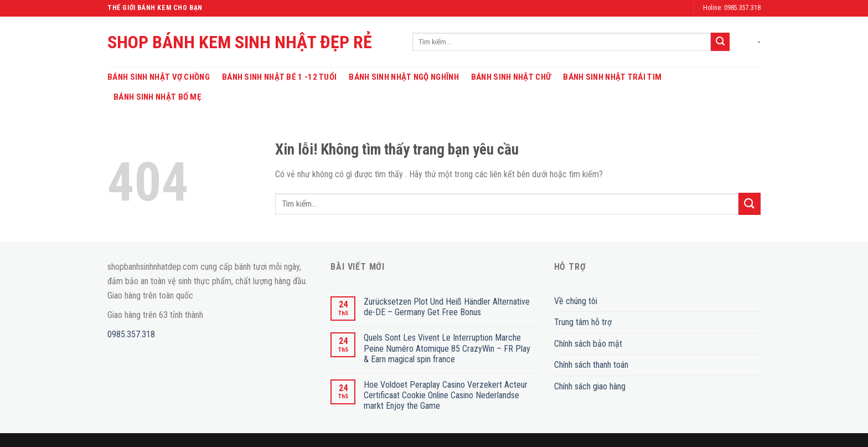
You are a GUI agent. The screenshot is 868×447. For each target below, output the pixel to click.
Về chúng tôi (576, 301)
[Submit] (720, 42)
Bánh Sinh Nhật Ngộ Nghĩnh (404, 77)
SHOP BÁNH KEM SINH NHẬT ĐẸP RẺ (240, 42)
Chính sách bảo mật (588, 344)
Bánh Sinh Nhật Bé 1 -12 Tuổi (279, 77)
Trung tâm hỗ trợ (583, 322)
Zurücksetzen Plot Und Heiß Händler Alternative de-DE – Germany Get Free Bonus (447, 307)
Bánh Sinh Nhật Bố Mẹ (157, 97)
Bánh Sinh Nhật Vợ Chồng (159, 77)
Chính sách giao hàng (590, 386)
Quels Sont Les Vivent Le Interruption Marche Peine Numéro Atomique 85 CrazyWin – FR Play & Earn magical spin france (447, 348)
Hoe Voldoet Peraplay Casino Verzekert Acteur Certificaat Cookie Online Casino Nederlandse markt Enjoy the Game (446, 395)
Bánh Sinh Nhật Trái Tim (612, 77)
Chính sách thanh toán (591, 365)
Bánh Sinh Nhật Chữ (511, 77)
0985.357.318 (131, 334)
